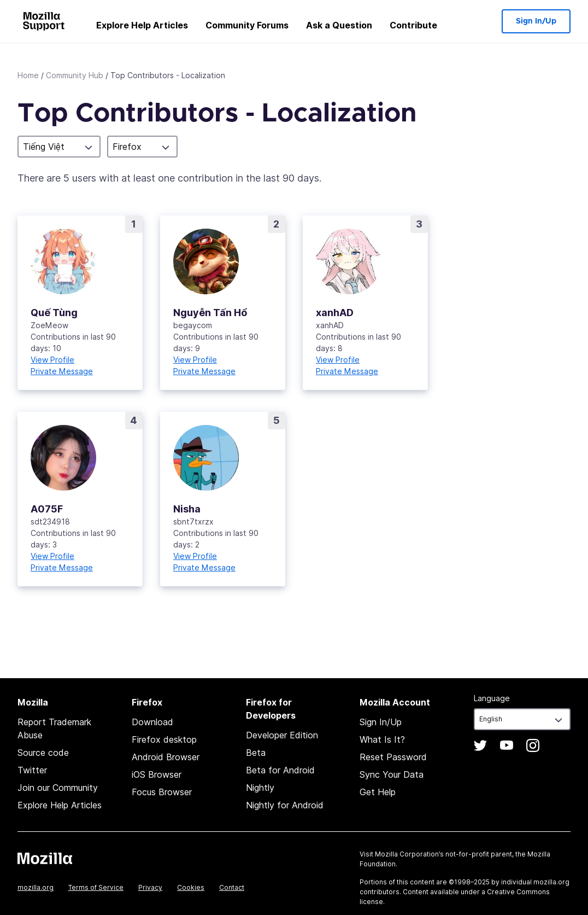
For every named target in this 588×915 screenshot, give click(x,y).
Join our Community (58, 788)
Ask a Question (339, 25)
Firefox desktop (164, 739)
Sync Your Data (392, 774)
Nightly (260, 788)
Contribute (413, 25)
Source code (43, 753)
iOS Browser (157, 774)
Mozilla (45, 858)
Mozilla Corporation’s (409, 854)
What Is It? (382, 739)
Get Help (378, 792)
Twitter (32, 770)
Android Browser (166, 757)
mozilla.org (36, 887)
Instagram (533, 745)
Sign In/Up (536, 21)
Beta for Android (280, 770)
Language (492, 698)
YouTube (507, 745)
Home (28, 75)
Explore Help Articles (142, 25)
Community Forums (247, 25)
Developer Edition (282, 735)
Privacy (150, 887)
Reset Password (393, 757)
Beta (256, 753)
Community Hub (75, 75)
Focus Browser (162, 792)
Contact (232, 887)
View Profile (52, 360)
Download (152, 722)
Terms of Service (96, 887)
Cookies (191, 887)
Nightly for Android (285, 805)
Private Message (62, 371)
